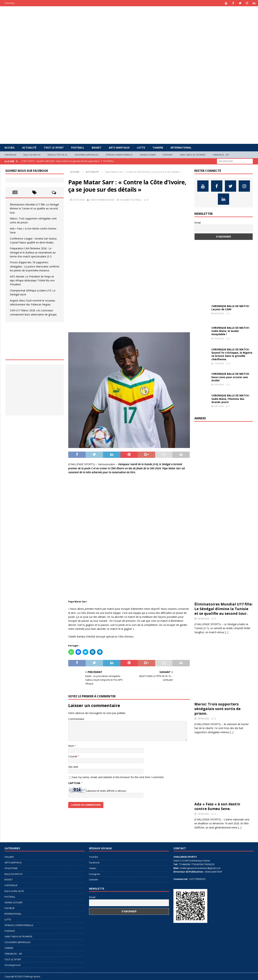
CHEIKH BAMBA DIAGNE (102, 200)
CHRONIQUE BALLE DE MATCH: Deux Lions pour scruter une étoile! (230, 377)
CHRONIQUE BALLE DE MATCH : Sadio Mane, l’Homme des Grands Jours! (231, 399)
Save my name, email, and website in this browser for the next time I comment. (118, 777)
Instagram (95, 874)
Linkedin (94, 880)
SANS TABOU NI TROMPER (193, 155)
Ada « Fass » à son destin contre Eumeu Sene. (217, 806)
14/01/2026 (219, 406)
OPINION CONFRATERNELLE (119, 155)
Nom (72, 746)
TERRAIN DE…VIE (221, 155)
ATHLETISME (11, 868)
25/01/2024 (79, 200)
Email (198, 223)
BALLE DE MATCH (32, 155)
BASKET (97, 148)
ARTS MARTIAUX (119, 148)
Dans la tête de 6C (57, 155)
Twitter (93, 868)
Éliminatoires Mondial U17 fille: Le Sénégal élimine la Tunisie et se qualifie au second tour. (34, 209)
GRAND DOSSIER (148, 155)
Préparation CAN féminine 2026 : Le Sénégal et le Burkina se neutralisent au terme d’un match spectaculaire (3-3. (33, 252)
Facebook (94, 862)
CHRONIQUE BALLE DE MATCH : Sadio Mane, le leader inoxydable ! (231, 331)
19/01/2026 (219, 338)
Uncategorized (12, 965)
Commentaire (76, 719)
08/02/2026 (219, 313)
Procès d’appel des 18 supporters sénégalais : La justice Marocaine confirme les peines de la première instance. (35, 266)
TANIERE (158, 148)
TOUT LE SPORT (54, 148)
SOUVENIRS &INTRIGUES (86, 155)
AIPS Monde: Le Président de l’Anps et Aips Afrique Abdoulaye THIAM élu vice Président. (32, 281)
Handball (9, 908)
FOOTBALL (78, 148)
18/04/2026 (203, 619)
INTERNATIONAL (181, 148)
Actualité (29, 148)
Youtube (94, 857)
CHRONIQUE (10, 155)
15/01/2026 (219, 384)
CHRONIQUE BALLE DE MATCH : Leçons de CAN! (231, 308)
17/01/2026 (219, 363)
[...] (227, 632)
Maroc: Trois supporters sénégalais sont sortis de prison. (218, 709)
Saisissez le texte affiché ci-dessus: (106, 791)
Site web (73, 767)
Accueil (10, 148)
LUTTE (141, 148)
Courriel (73, 756)
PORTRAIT (168, 155)
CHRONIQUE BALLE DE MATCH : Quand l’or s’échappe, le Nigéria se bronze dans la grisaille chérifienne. (232, 354)
